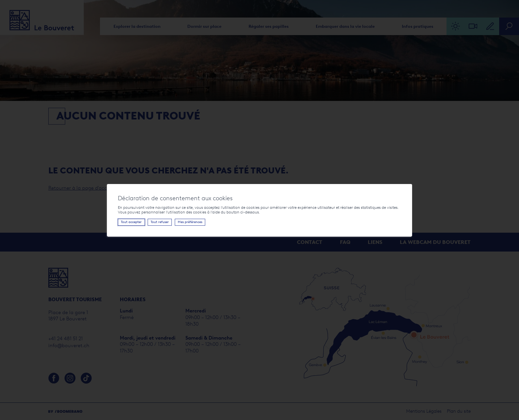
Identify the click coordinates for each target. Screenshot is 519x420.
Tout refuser (156, 222)
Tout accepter (128, 222)
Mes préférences (187, 222)
